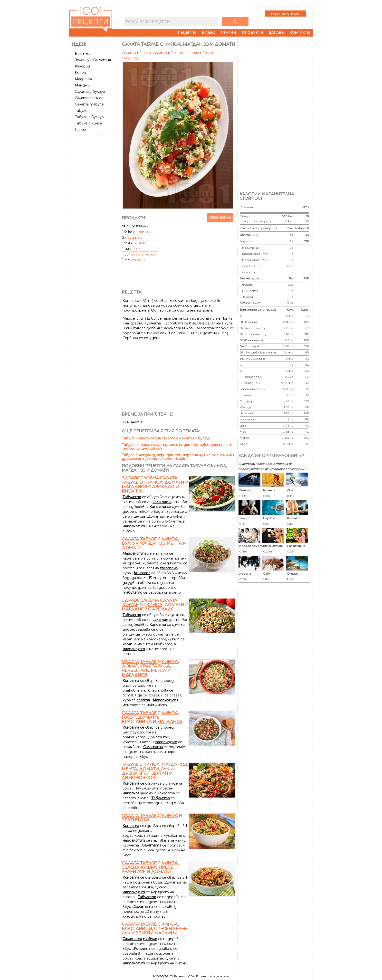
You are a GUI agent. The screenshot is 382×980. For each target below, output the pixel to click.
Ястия (81, 130)
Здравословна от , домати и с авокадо (155, 605)
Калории (82, 66)
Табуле (81, 111)
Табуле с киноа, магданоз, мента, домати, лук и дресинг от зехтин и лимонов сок (177, 447)
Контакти (300, 33)
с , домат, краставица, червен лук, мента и (150, 668)
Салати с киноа (185, 53)
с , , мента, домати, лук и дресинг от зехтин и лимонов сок (155, 771)
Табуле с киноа (88, 123)
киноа (140, 243)
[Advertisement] (95, 209)
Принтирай (220, 218)
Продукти (253, 33)
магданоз (134, 238)
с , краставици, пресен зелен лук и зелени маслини (155, 929)
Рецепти (187, 33)
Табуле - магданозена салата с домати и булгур (166, 438)
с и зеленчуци (152, 818)
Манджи (82, 85)
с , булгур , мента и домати (154, 543)
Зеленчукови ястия (93, 60)
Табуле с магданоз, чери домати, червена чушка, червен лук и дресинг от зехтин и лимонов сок (179, 457)
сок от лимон (144, 254)
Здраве (276, 33)
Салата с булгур (90, 92)
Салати (129, 53)
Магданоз (84, 79)
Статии (229, 33)
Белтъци (83, 54)
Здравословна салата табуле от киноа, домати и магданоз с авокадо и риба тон (155, 485)
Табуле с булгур (89, 117)
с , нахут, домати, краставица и (152, 717)
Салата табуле (89, 104)
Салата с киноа (89, 98)
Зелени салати (154, 53)
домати (140, 232)
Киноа (80, 73)
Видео (208, 33)
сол (137, 249)
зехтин (138, 260)
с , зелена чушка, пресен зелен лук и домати (150, 867)
